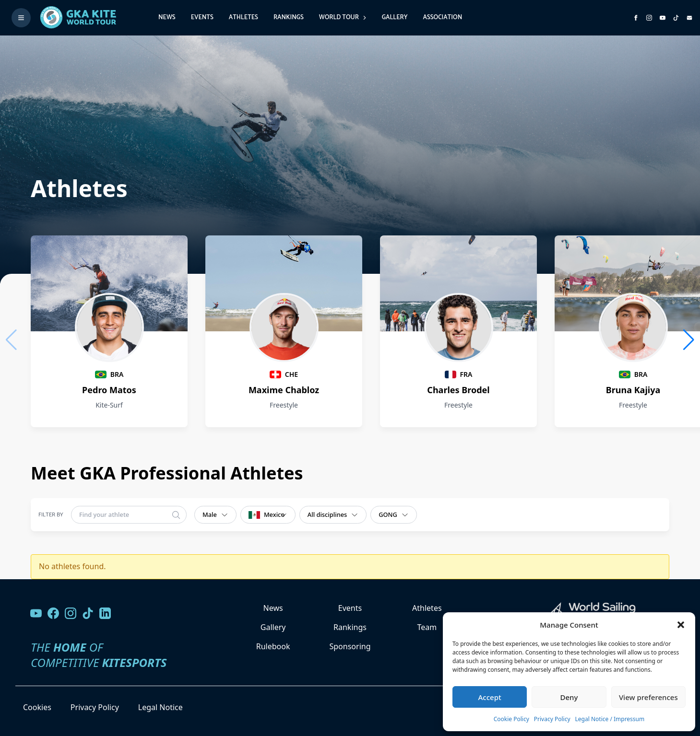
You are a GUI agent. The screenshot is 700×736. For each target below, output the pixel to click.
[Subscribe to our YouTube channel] (663, 18)
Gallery (395, 18)
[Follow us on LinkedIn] (105, 613)
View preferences (648, 697)
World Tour (343, 18)
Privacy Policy (552, 719)
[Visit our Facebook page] (53, 613)
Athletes (243, 18)
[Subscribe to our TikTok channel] (676, 18)
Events (202, 18)
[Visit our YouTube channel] (36, 613)
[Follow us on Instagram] (649, 18)
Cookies (37, 707)
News (167, 18)
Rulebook (273, 646)
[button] (681, 625)
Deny (569, 697)
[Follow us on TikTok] (88, 613)
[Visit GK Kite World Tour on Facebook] (636, 18)
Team (427, 627)
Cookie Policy (511, 719)
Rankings (289, 18)
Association (442, 18)
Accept (490, 697)
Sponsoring (350, 646)
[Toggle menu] (21, 18)
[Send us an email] (689, 18)
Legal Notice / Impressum (610, 719)
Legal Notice (160, 707)
